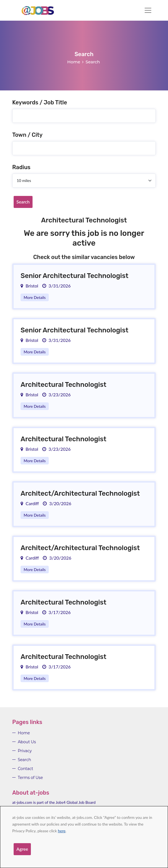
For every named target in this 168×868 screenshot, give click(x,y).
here (62, 831)
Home (74, 62)
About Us (27, 742)
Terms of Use (30, 778)
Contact (25, 769)
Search (23, 202)
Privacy (25, 751)
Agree (22, 849)
